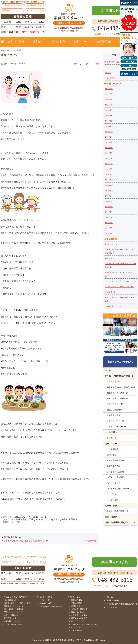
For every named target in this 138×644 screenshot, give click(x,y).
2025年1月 (109, 175)
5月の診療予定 (110, 258)
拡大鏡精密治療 (113, 382)
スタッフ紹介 (58, 44)
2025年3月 (109, 164)
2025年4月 (109, 158)
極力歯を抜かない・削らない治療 (121, 387)
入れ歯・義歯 (113, 500)
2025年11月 (109, 121)
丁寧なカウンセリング (116, 404)
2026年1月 (109, 110)
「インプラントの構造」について (117, 281)
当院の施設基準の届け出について (120, 522)
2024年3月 (109, 228)
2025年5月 (109, 153)
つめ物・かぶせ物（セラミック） (121, 489)
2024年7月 (109, 207)
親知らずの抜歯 (113, 466)
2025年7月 (109, 142)
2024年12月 (109, 180)
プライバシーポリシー (116, 427)
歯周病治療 (112, 455)
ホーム (108, 370)
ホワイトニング (113, 483)
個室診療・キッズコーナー (118, 393)
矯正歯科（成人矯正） (116, 477)
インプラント (113, 494)
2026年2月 (109, 105)
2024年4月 (109, 223)
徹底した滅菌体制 (114, 410)
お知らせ (108, 73)
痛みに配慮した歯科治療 (117, 398)
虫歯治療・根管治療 (115, 460)
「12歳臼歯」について (113, 306)
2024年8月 (109, 201)
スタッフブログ (91, 64)
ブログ (107, 67)
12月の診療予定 (89, 541)
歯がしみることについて (114, 244)
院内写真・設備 (113, 415)
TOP (3, 44)
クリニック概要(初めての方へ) (18, 44)
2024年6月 (109, 212)
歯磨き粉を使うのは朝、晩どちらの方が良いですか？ (27, 541)
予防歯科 (38, 44)
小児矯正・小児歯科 (115, 472)
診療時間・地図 (126, 44)
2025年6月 (109, 148)
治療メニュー (81, 44)
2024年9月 (109, 196)
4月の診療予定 (110, 292)
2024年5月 (109, 217)
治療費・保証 (104, 44)
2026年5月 (109, 89)
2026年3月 (109, 99)
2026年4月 (109, 94)
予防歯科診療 (113, 449)
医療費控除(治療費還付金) (118, 511)
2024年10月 (109, 191)
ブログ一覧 (112, 438)
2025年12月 (109, 116)
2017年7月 (109, 233)
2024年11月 (109, 185)
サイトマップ (113, 607)
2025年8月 (109, 137)
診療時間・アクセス (115, 421)
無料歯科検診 (77, 600)
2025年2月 (109, 169)
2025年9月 (109, 132)
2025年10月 (109, 126)
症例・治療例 (111, 517)
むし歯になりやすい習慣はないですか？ (120, 287)
